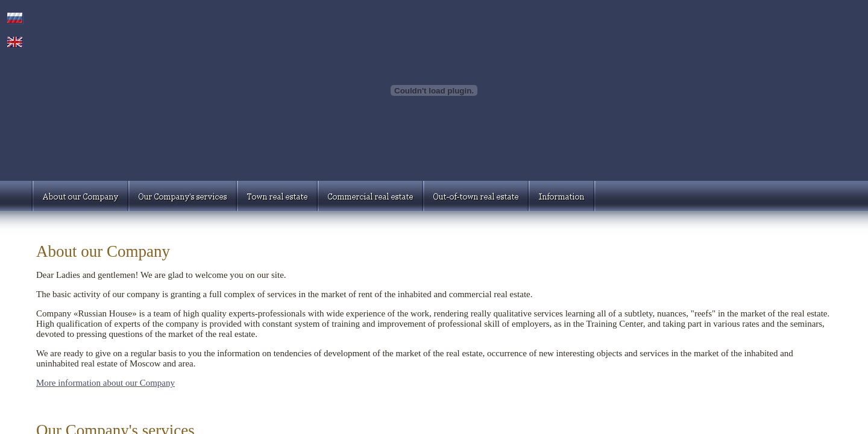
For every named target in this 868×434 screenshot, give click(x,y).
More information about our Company (105, 383)
